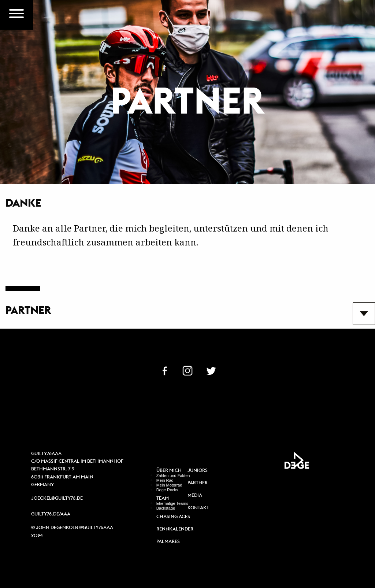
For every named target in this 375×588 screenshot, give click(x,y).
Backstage (166, 508)
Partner (198, 483)
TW (211, 370)
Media (195, 495)
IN (187, 370)
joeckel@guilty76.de (57, 498)
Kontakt (198, 508)
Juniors (198, 471)
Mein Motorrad (169, 485)
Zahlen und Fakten (173, 476)
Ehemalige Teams (172, 503)
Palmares (168, 542)
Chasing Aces (173, 517)
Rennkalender (175, 529)
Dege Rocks (167, 490)
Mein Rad (165, 480)
